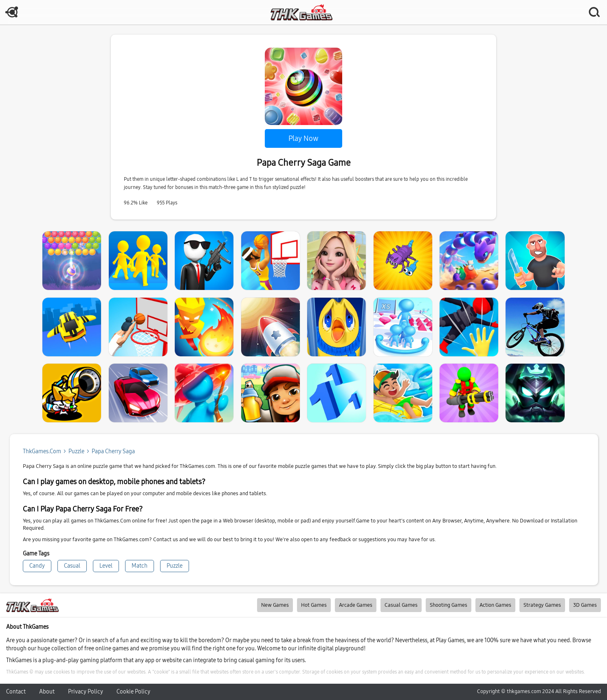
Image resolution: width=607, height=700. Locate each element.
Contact (16, 692)
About (47, 692)
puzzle (76, 451)
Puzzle (175, 566)
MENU (12, 12)
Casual (72, 566)
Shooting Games (449, 605)
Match (140, 566)
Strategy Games (542, 605)
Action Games (495, 605)
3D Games (585, 605)
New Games (275, 605)
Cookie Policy (133, 692)
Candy (37, 566)
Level (106, 566)
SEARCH (595, 12)
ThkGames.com (42, 451)
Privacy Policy (86, 692)
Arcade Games (356, 605)
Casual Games (401, 605)
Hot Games (314, 605)
